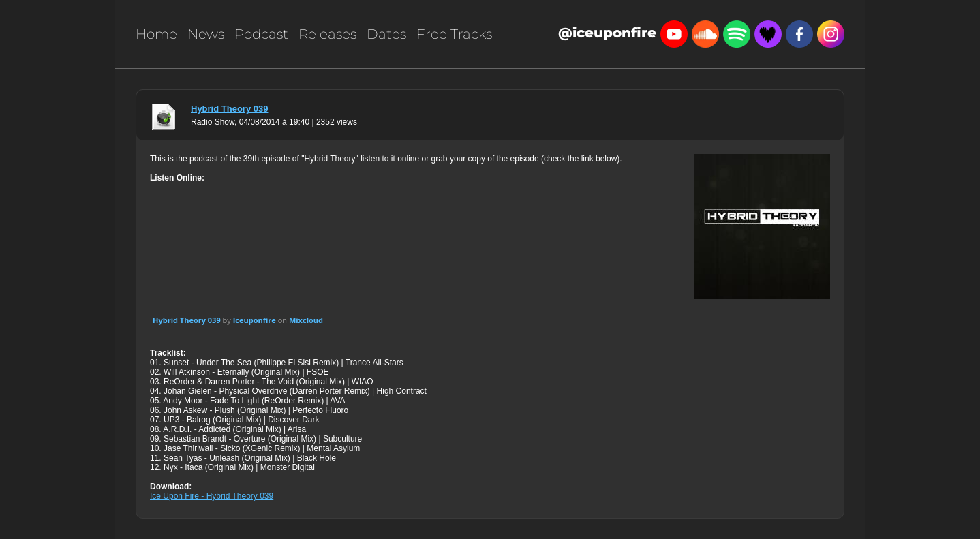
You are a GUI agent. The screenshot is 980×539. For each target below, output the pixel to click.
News (206, 34)
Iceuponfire (255, 320)
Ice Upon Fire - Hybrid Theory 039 (212, 496)
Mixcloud (306, 320)
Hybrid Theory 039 (229, 109)
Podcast (261, 34)
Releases (327, 34)
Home (156, 34)
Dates (386, 34)
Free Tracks (454, 34)
